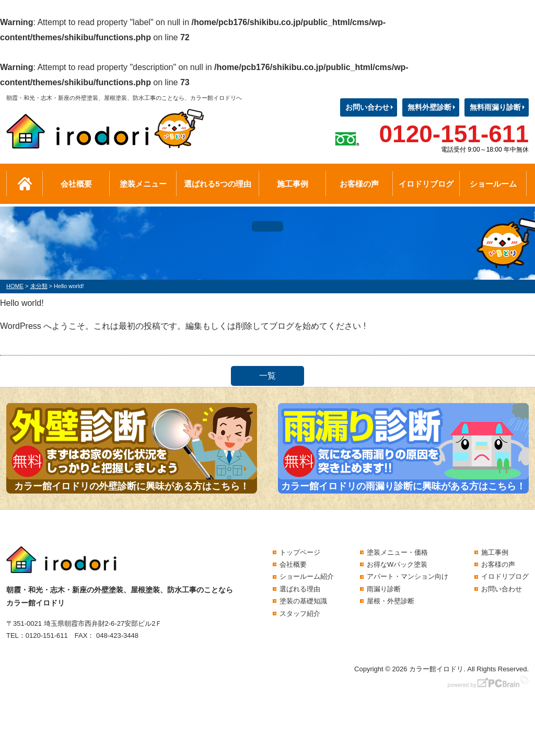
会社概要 (76, 184)
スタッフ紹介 (300, 614)
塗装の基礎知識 (303, 601)
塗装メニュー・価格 (397, 552)
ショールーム (493, 184)
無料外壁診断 (429, 107)
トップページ (300, 552)
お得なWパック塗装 (397, 564)
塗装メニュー (143, 184)
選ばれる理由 (300, 589)
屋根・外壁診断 (391, 601)
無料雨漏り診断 (495, 107)
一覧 (267, 376)
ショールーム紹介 (307, 576)
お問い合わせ (367, 107)
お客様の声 (359, 184)
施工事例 (293, 184)
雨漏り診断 (384, 589)
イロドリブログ (426, 184)
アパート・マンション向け (408, 576)
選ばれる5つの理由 (217, 184)
